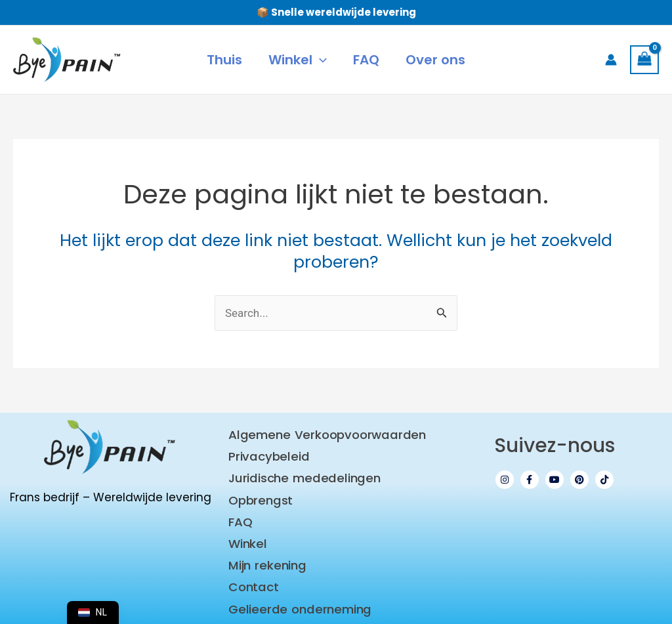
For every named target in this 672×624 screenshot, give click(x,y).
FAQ (240, 515)
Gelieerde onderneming (296, 597)
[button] (298, 60)
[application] (320, 60)
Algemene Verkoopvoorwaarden (323, 434)
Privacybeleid (266, 454)
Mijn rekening (265, 556)
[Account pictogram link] (611, 60)
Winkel (247, 536)
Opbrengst (260, 495)
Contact (253, 576)
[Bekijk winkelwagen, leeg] (644, 60)
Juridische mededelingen (300, 475)
